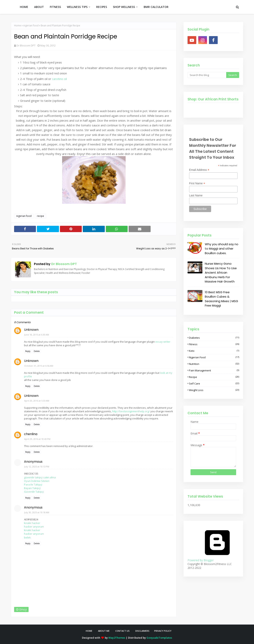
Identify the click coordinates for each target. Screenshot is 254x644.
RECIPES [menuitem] (102, 7)
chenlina (31, 434)
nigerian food (31, 25)
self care (214, 384)
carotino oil (59, 79)
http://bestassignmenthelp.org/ (131, 411)
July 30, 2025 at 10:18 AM (37, 512)
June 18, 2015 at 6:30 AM (37, 335)
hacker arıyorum (34, 527)
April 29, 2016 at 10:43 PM (37, 439)
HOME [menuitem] (24, 7)
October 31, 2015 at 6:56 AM (39, 366)
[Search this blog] (207, 75)
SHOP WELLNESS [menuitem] (124, 7)
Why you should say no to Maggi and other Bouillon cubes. (222, 249)
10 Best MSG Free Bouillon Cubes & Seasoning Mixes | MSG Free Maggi (221, 299)
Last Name (196, 195)
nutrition (214, 364)
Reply (28, 351)
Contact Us (122, 631)
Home (18, 25)
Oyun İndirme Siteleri (37, 481)
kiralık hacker (32, 523)
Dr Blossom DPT (26, 45)
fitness (214, 344)
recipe (40, 216)
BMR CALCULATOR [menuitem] (156, 7)
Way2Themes (117, 638)
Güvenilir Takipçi (34, 492)
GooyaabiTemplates (159, 638)
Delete (37, 351)
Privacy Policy (163, 631)
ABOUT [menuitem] (39, 7)
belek (27, 537)
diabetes (214, 338)
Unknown (31, 330)
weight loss (214, 390)
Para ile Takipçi (33, 484)
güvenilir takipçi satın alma (40, 477)
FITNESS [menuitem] (55, 7)
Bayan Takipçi (32, 488)
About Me (104, 631)
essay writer (163, 342)
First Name (197, 183)
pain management (214, 370)
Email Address (199, 170)
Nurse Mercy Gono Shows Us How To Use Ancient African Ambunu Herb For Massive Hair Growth (221, 272)
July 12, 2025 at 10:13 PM (37, 467)
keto (214, 351)
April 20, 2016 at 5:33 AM (37, 401)
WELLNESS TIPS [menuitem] (77, 7)
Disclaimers (142, 631)
